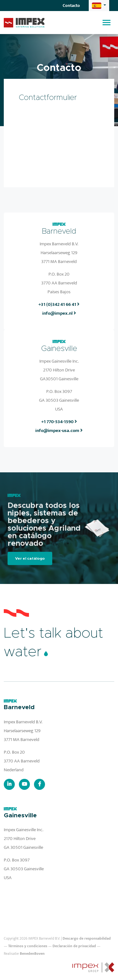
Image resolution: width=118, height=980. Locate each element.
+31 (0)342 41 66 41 (59, 304)
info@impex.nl (59, 313)
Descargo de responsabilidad (87, 938)
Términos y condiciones (28, 946)
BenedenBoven (32, 954)
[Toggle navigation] (107, 23)
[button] (99, 6)
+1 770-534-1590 (59, 422)
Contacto (71, 6)
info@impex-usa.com (59, 431)
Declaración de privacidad (74, 946)
